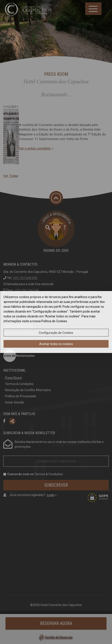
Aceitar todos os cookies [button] (56, 344)
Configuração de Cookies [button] (56, 333)
